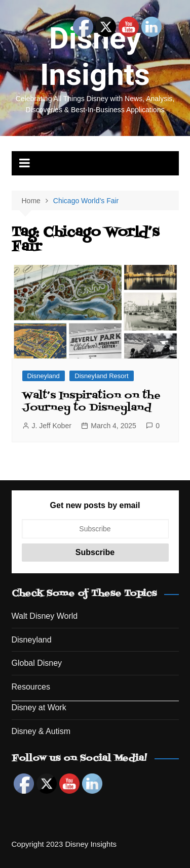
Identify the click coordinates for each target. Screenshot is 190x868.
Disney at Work (39, 707)
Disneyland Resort (101, 376)
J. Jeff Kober (52, 426)
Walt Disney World (45, 616)
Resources (31, 687)
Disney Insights (95, 56)
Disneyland (44, 376)
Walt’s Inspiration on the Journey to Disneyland (91, 402)
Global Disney (37, 663)
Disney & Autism (41, 731)
